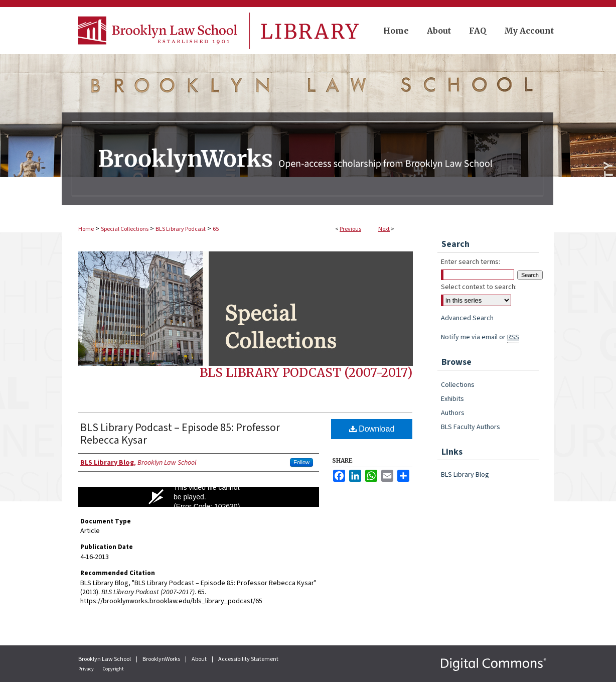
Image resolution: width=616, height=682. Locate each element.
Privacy (87, 669)
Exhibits (452, 399)
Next (384, 229)
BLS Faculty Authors (471, 427)
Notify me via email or (480, 337)
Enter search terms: (471, 262)
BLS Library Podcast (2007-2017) (306, 373)
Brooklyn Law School (105, 659)
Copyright (113, 669)
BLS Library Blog (465, 475)
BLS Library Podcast (181, 229)
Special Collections (125, 229)
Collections (458, 385)
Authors (453, 413)
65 (216, 229)
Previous (350, 229)
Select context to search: (479, 287)
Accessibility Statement (248, 659)
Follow (301, 462)
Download (372, 429)
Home (86, 229)
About (200, 659)
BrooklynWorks (162, 659)
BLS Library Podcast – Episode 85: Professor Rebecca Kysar (180, 434)
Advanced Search (467, 318)
